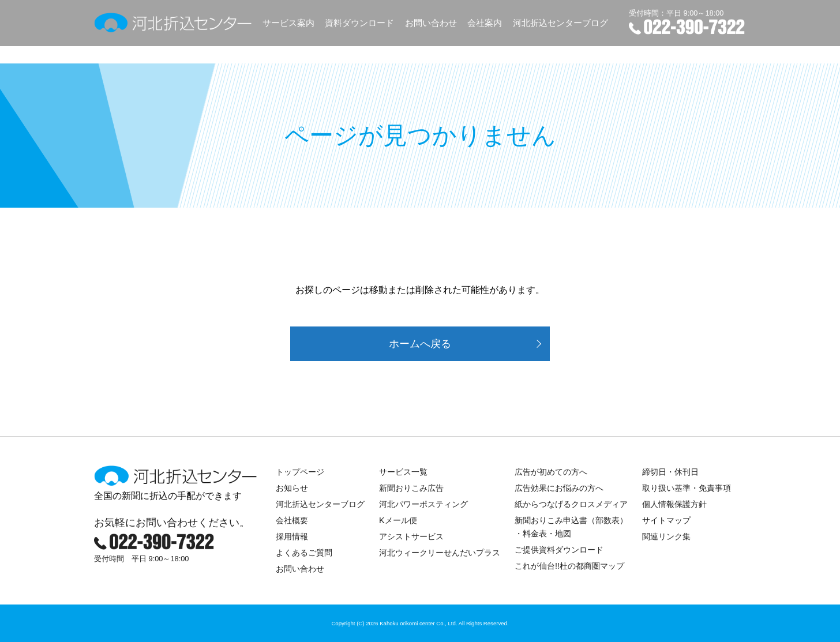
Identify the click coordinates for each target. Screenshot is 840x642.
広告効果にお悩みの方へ (559, 488)
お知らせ (292, 488)
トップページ (300, 472)
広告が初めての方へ (551, 472)
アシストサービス (411, 536)
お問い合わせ (431, 23)
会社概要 (292, 520)
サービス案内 (288, 23)
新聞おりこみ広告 (411, 488)
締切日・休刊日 (670, 472)
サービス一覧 (403, 472)
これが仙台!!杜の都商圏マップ (569, 566)
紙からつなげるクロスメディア (571, 504)
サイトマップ (666, 520)
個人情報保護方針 (674, 504)
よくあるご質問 (304, 553)
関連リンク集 (666, 536)
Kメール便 (398, 520)
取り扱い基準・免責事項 (687, 488)
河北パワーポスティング (423, 504)
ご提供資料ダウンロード (559, 550)
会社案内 (485, 23)
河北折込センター (173, 23)
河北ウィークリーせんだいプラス (440, 553)
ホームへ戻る (420, 344)
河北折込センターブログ (560, 23)
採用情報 (292, 536)
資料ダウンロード (359, 23)
